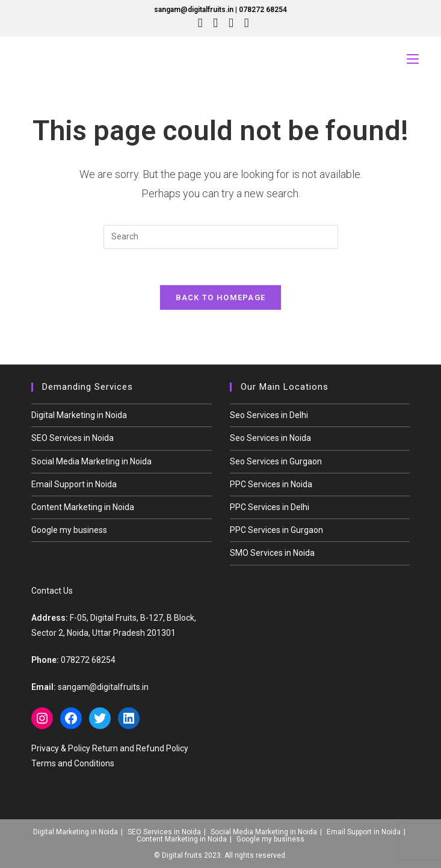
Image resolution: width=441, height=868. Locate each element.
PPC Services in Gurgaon (276, 531)
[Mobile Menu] (413, 59)
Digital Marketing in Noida (79, 416)
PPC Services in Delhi (270, 508)
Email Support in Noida (74, 484)
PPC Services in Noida (271, 484)
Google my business (69, 531)
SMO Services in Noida (272, 553)
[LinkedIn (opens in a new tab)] (244, 23)
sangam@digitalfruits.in (194, 10)
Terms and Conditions (73, 763)
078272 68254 (263, 10)
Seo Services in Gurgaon (276, 461)
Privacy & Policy (61, 748)
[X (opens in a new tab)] (200, 23)
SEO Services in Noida (72, 439)
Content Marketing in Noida (83, 508)
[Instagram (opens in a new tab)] (231, 23)
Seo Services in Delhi (269, 416)
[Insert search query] (221, 237)
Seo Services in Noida (270, 439)
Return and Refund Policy (140, 748)
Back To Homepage (221, 298)
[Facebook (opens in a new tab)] (215, 23)
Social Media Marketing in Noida (91, 461)
